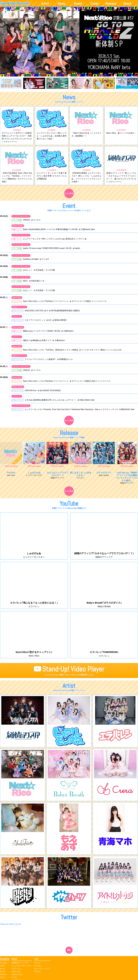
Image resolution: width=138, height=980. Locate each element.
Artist (45, 4)
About (127, 4)
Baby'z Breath (18, 227)
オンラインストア (43, 969)
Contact (38, 971)
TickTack (11, 474)
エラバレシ (17, 317)
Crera (15, 977)
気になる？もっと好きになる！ (81, 475)
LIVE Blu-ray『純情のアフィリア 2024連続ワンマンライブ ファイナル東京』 (127, 477)
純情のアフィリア (19, 308)
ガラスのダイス (104, 474)
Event (78, 4)
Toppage (4, 963)
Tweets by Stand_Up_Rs (10, 925)
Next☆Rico (17, 298)
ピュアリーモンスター (21, 217)
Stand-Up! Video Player (73, 670)
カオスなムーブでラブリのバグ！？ (57, 475)
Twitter (38, 963)
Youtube (38, 966)
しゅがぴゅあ (34, 474)
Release (111, 4)
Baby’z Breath (18, 974)
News (62, 4)
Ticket (94, 4)
